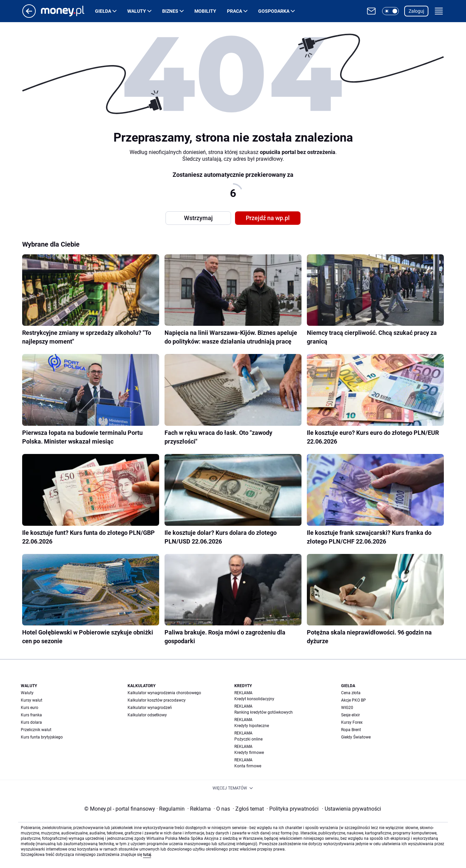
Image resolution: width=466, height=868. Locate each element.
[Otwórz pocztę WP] (371, 11)
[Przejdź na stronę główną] (29, 16)
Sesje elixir (351, 715)
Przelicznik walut (36, 730)
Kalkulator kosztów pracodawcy (157, 700)
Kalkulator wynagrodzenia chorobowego (164, 693)
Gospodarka (274, 11)
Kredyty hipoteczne (252, 726)
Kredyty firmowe (249, 753)
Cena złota (351, 693)
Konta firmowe (248, 766)
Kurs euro (30, 708)
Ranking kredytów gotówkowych (264, 712)
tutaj (147, 855)
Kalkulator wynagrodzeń (150, 708)
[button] (390, 11)
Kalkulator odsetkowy (147, 715)
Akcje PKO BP (354, 700)
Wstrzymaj (198, 218)
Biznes (170, 11)
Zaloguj (416, 11)
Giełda (103, 11)
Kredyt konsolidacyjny (254, 699)
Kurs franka (31, 715)
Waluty (137, 11)
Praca (235, 11)
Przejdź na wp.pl (268, 218)
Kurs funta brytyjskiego (42, 737)
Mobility (205, 11)
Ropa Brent (351, 730)
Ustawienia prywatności (352, 809)
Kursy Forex (352, 722)
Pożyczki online (248, 739)
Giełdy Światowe (356, 737)
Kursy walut (32, 700)
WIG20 (347, 708)
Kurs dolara (31, 722)
